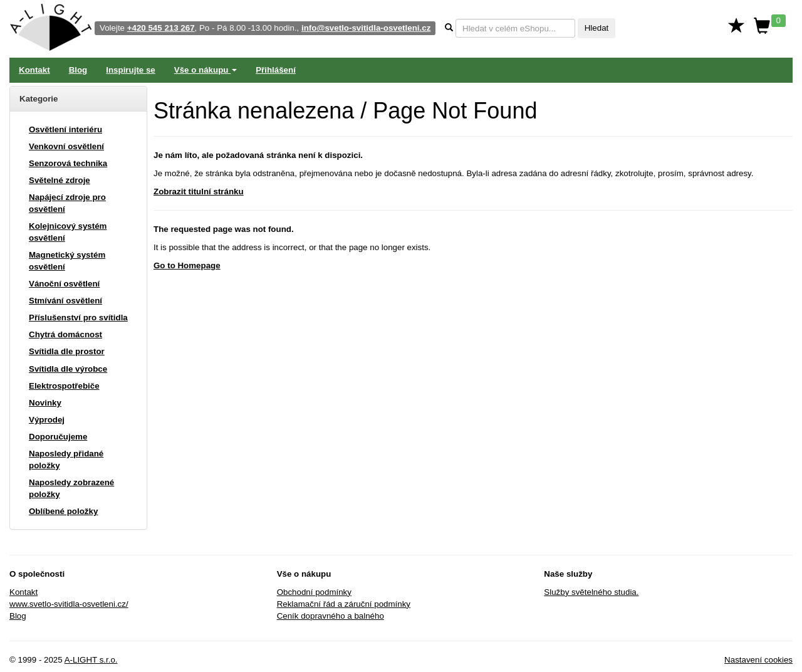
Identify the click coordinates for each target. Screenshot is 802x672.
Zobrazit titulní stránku (199, 192)
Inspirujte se (131, 70)
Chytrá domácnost (65, 334)
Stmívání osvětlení (65, 301)
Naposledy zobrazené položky (71, 488)
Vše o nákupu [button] (206, 70)
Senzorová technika (68, 163)
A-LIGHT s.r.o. (91, 660)
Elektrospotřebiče (64, 386)
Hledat (597, 28)
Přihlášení (276, 70)
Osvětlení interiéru (65, 129)
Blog (78, 70)
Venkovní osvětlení (66, 146)
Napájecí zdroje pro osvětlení (67, 203)
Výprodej (47, 420)
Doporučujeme (58, 437)
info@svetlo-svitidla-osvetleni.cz (366, 28)
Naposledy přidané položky (66, 459)
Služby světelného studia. (591, 592)
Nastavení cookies (758, 660)
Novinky (45, 403)
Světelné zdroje (60, 180)
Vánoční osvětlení (64, 284)
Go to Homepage (187, 265)
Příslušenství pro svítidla (78, 318)
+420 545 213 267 (161, 28)
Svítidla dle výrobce (68, 369)
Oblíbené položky (63, 511)
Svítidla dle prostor (67, 351)
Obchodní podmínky (314, 592)
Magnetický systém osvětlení (67, 261)
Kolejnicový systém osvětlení (68, 232)
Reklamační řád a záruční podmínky (344, 604)
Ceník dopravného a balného (331, 616)
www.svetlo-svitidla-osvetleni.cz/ (69, 604)
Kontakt (34, 70)
